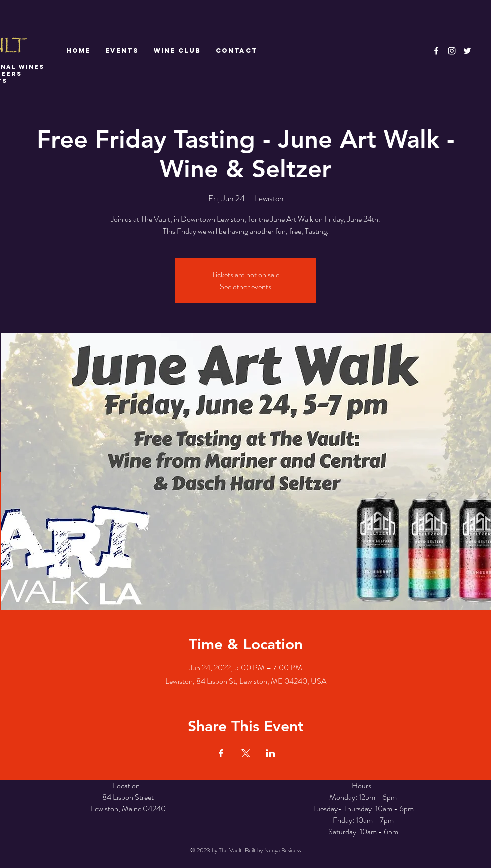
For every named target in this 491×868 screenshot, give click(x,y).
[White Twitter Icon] (467, 51)
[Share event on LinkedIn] (270, 753)
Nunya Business (282, 850)
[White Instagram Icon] (452, 51)
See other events (245, 286)
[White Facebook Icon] (436, 51)
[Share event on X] (246, 753)
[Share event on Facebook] (221, 753)
